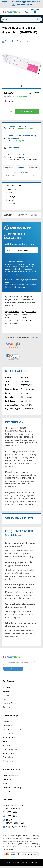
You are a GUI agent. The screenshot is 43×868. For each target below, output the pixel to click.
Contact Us (7, 722)
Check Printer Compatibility (15, 41)
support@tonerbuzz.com (17, 827)
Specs (34, 215)
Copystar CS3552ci (12, 312)
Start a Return (9, 737)
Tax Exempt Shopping (12, 787)
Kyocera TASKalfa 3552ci (12, 316)
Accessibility (8, 761)
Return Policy (8, 753)
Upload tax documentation (29, 176)
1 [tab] (21, 86)
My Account (8, 726)
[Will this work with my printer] (21, 250)
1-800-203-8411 (13, 812)
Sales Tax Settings (10, 776)
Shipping (6, 745)
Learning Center (10, 703)
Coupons (7, 695)
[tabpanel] (21, 65)
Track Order (8, 734)
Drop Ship (7, 791)
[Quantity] (9, 112)
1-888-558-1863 (13, 816)
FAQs (5, 741)
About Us (7, 687)
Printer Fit (22, 215)
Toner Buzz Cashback (12, 730)
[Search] (21, 19)
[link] (13, 357)
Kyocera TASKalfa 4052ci (12, 325)
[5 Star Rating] (13, 345)
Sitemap (6, 707)
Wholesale (7, 784)
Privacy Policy (8, 757)
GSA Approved (9, 780)
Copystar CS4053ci (12, 320)
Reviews (6, 691)
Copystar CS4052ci (29, 312)
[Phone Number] (26, 12)
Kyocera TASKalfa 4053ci (29, 316)
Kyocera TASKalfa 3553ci (29, 322)
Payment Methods (11, 749)
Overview (8, 215)
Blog (5, 699)
